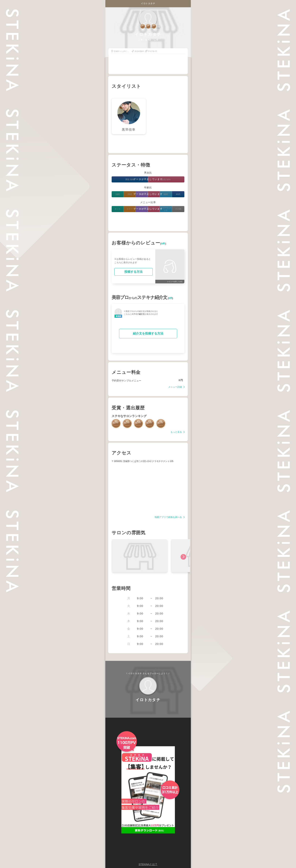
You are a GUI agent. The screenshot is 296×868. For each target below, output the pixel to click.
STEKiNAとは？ (148, 864)
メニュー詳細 (175, 387)
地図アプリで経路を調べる (169, 517)
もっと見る (176, 432)
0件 (163, 244)
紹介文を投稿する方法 (148, 333)
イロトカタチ (148, 3)
